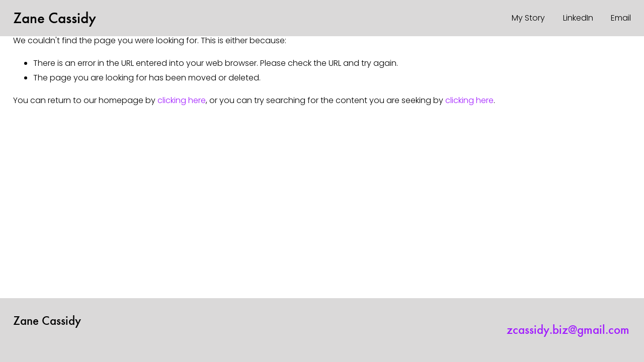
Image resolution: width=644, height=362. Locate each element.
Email (621, 18)
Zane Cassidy (55, 18)
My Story (528, 18)
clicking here (182, 100)
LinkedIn (578, 18)
